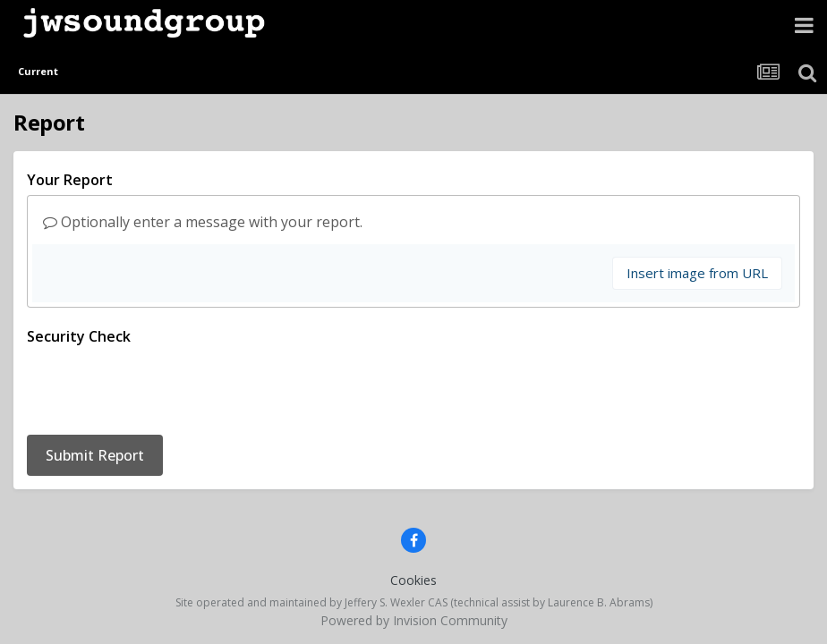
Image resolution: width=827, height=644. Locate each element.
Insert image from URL (697, 273)
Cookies (413, 510)
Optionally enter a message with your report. (203, 222)
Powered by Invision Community (414, 551)
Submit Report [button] (95, 386)
